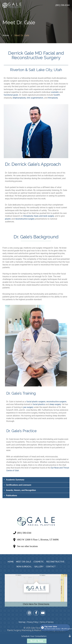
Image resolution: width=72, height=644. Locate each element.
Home (6, 35)
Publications (11, 495)
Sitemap (22, 622)
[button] (36, 480)
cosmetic (55, 92)
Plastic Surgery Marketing (19, 630)
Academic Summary (15, 480)
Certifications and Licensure (19, 485)
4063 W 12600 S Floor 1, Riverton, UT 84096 (38, 540)
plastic (8, 219)
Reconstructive (55, 562)
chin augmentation (35, 98)
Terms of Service (47, 622)
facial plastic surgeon (36, 402)
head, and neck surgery (44, 216)
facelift (57, 95)
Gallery (39, 567)
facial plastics (39, 404)
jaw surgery (28, 407)
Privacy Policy (32, 622)
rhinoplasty (53, 98)
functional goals (11, 95)
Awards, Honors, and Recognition (21, 490)
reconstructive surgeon (56, 402)
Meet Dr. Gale (23, 562)
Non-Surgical (24, 567)
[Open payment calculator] (55, 628)
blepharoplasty (19, 98)
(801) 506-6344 (62, 5)
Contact (51, 567)
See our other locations (27, 546)
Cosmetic (39, 562)
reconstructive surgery (25, 219)
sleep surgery (55, 404)
